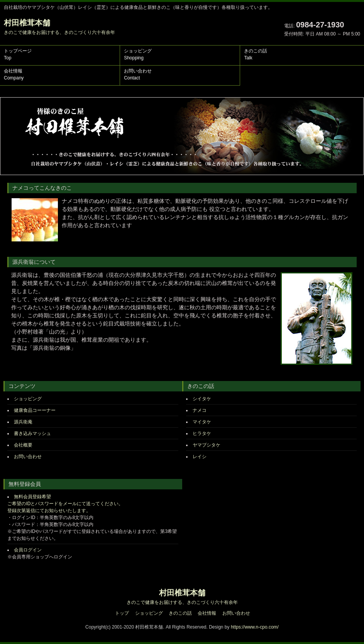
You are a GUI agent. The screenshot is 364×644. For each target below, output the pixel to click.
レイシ (200, 457)
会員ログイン (28, 550)
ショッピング (138, 54)
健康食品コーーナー (35, 410)
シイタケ (202, 399)
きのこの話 (256, 54)
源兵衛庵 (23, 422)
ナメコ (200, 410)
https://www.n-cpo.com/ (255, 627)
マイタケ (202, 422)
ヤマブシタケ (207, 445)
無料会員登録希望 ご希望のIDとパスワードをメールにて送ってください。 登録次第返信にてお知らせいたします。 (65, 504)
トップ (122, 613)
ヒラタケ (202, 433)
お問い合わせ (138, 74)
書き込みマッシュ (32, 433)
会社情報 (14, 74)
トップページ (18, 54)
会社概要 (24, 445)
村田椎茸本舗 (59, 27)
